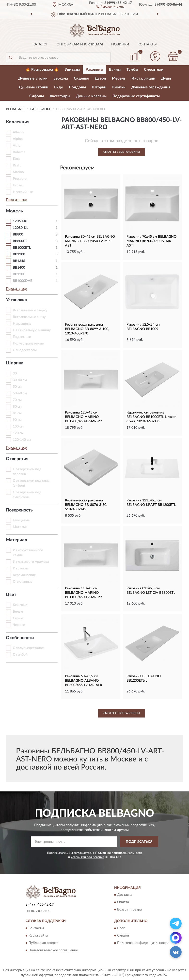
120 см (18, 433)
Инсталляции (143, 78)
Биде (59, 87)
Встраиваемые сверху (30, 310)
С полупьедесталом (29, 648)
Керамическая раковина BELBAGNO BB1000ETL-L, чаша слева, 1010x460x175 (151, 417)
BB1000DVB (23, 281)
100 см (18, 427)
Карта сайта (38, 936)
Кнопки (119, 87)
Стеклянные (23, 582)
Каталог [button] (40, 44)
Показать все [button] (16, 200)
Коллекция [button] (18, 122)
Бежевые (20, 605)
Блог (121, 928)
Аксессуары (60, 96)
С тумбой (20, 655)
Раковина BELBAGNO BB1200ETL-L (144, 678)
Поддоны (77, 87)
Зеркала (61, 78)
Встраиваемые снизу (29, 317)
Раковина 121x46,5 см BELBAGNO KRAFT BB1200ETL (151, 503)
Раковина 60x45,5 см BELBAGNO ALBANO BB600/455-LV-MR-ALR (84, 681)
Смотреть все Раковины (122, 152)
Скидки (123, 936)
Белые (18, 612)
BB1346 (19, 261)
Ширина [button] (15, 363)
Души (166, 78)
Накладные (22, 324)
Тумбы (132, 70)
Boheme (19, 152)
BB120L (19, 274)
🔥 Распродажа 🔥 (42, 70)
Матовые (20, 527)
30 (15, 373)
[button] (110, 6)
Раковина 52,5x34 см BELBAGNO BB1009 (143, 327)
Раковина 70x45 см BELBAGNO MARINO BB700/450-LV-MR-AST (151, 241)
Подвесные (22, 337)
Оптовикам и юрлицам (80, 44)
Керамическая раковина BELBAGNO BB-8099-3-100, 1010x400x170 (87, 329)
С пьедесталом (25, 350)
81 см (17, 413)
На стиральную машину (32, 330)
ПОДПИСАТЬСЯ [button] (139, 842)
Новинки (120, 44)
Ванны (115, 70)
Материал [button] (16, 540)
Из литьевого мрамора (31, 562)
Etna (16, 159)
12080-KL (20, 228)
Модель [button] (14, 211)
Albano (18, 132)
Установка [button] (16, 300)
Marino (18, 172)
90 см (17, 420)
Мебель (119, 78)
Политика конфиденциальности (143, 943)
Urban (17, 185)
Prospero (20, 179)
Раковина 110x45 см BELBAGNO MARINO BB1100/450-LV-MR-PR (83, 593)
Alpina (18, 139)
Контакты (147, 44)
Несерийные (23, 192)
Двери (100, 78)
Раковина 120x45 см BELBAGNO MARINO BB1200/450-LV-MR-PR (83, 417)
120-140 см (22, 440)
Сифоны (37, 96)
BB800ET (20, 241)
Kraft (17, 166)
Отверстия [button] (17, 459)
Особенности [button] (20, 638)
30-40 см (20, 380)
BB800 (18, 235)
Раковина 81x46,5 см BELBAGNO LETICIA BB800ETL (151, 591)
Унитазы (72, 70)
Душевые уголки (33, 78)
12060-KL (20, 221)
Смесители (154, 70)
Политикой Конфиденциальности (119, 853)
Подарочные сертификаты (136, 96)
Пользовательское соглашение (53, 950)
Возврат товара (129, 910)
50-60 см (20, 393)
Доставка (125, 895)
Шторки (99, 87)
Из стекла (21, 568)
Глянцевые (21, 520)
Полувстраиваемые (28, 344)
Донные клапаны (91, 96)
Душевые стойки (33, 87)
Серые (18, 618)
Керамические (24, 575)
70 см (17, 400)
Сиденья (81, 78)
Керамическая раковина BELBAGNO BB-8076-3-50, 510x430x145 (86, 505)
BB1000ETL (22, 248)
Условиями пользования (87, 857)
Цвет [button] (11, 595)
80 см (17, 407)
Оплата (123, 902)
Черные (19, 625)
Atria (17, 146)
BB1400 (19, 268)
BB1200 (19, 254)
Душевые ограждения (151, 87)
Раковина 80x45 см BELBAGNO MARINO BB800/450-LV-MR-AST (90, 241)
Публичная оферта (43, 943)
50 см (17, 387)
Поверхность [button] (19, 510)
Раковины (94, 70)
